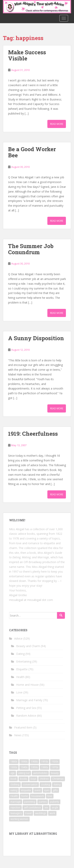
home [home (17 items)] (25, 796)
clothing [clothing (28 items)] (15, 784)
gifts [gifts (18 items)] (55, 790)
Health (20, 677)
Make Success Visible (27, 55)
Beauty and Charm (28, 646)
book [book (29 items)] (13, 779)
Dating (20, 654)
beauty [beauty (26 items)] (55, 773)
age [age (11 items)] (13, 773)
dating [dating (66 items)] (57, 784)
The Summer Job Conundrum (31, 249)
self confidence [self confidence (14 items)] (32, 807)
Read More (57, 124)
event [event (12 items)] (38, 790)
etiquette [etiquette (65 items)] (26, 790)
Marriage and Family (29, 700)
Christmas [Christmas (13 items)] (58, 779)
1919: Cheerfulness (33, 434)
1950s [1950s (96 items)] (34, 767)
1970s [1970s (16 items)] (55, 767)
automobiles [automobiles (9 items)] (40, 773)
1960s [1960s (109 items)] (45, 767)
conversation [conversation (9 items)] (30, 784)
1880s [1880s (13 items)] (14, 762)
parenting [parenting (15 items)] (30, 802)
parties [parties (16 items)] (43, 802)
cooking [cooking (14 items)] (45, 784)
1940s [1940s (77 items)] (24, 767)
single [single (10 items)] (55, 807)
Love (19, 692)
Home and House (27, 685)
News (18, 735)
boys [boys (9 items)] (33, 779)
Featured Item (23, 727)
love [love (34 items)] (50, 796)
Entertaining (24, 661)
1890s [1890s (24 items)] (24, 762)
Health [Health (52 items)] (14, 796)
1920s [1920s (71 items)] (55, 762)
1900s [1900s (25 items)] (34, 762)
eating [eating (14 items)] (14, 790)
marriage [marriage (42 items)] (16, 802)
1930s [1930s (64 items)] (14, 767)
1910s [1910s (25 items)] (45, 762)
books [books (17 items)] (23, 779)
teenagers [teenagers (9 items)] (16, 813)
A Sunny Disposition (36, 338)
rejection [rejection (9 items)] (15, 807)
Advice (18, 638)
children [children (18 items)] (44, 779)
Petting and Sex (26, 708)
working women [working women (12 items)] (19, 819)
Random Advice (26, 716)
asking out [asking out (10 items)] (24, 773)
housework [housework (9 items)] (38, 796)
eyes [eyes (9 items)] (47, 790)
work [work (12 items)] (52, 813)
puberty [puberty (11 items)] (55, 802)
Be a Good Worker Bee (32, 152)
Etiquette (22, 669)
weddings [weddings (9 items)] (41, 813)
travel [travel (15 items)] (28, 813)
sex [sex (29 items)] (46, 807)
